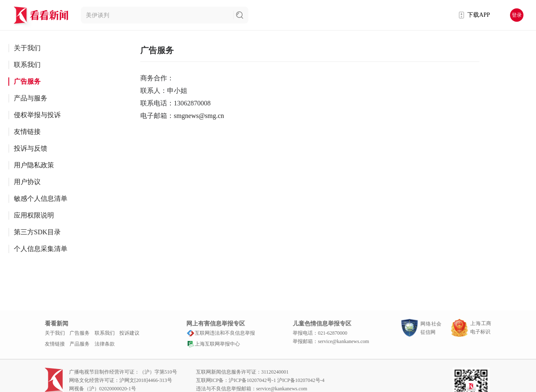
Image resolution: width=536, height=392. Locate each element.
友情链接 (27, 132)
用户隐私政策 (34, 165)
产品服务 (80, 344)
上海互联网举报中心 (213, 344)
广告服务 (27, 81)
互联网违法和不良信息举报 (221, 333)
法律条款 (105, 344)
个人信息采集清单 (41, 249)
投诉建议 (129, 333)
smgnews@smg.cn (199, 116)
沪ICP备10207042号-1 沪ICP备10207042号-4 (276, 380)
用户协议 (27, 182)
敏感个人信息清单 (41, 199)
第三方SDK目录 (37, 232)
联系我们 (27, 65)
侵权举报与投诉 (37, 115)
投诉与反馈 (31, 148)
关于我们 (27, 48)
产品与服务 (31, 98)
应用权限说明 (34, 215)
